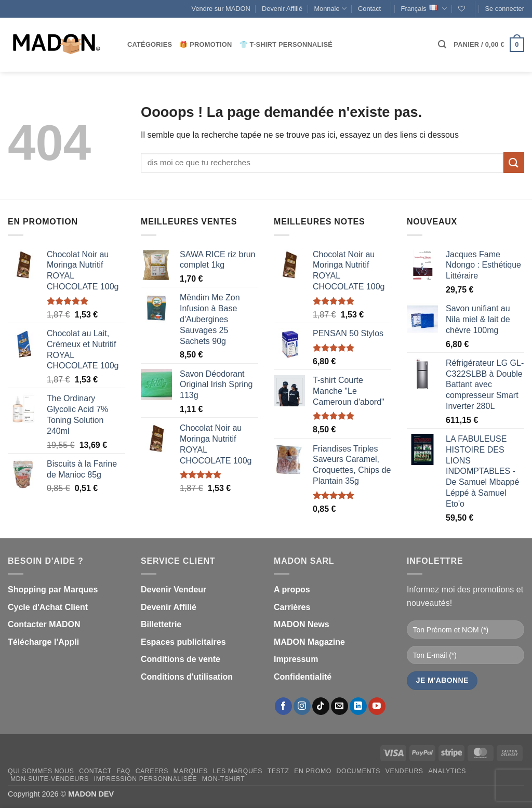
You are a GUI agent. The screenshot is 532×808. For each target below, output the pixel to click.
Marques (191, 771)
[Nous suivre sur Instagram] (302, 706)
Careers (152, 771)
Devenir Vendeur (174, 590)
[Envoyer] (514, 162)
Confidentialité (303, 677)
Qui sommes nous (41, 771)
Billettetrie (161, 624)
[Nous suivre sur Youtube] (377, 706)
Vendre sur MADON (221, 9)
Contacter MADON (44, 624)
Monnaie (330, 9)
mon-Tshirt (224, 779)
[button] (505, 9)
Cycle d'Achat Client (48, 607)
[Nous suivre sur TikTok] (321, 706)
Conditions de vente (181, 659)
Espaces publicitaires (183, 642)
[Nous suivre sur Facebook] (283, 706)
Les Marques (238, 771)
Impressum (296, 659)
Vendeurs (404, 771)
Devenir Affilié (282, 9)
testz (278, 771)
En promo (313, 771)
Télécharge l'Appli (43, 642)
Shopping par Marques (53, 590)
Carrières (292, 607)
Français (424, 9)
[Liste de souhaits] (462, 9)
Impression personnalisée (145, 779)
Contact (369, 9)
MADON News (302, 624)
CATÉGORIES (150, 44)
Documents (358, 771)
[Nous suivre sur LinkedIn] (358, 706)
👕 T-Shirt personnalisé (286, 44)
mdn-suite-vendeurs (50, 779)
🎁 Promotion (205, 44)
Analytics (447, 771)
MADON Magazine (309, 642)
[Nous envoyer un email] (340, 706)
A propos (292, 590)
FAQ (124, 771)
